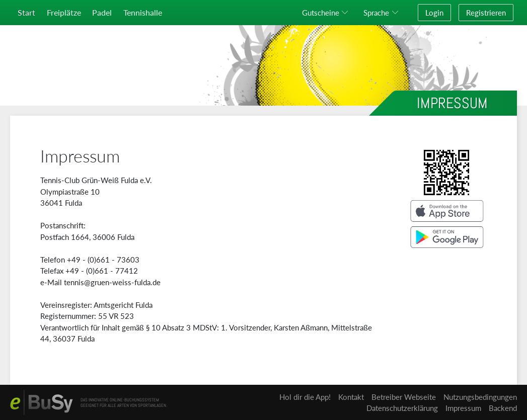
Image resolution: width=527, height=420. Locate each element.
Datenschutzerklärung (402, 408)
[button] (383, 13)
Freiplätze (64, 12)
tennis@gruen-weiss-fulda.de (112, 282)
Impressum (463, 408)
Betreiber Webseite (404, 397)
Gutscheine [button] (321, 13)
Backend (503, 408)
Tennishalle (143, 12)
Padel (102, 12)
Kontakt (351, 397)
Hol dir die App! (305, 397)
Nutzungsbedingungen (480, 397)
